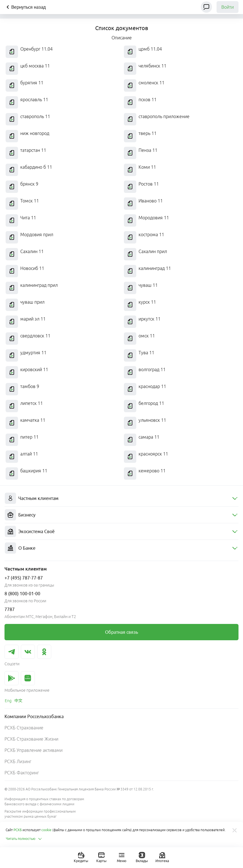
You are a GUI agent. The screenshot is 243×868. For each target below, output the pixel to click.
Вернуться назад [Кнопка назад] (25, 7)
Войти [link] (228, 7)
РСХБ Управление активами (34, 750)
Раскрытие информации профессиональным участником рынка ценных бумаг (40, 814)
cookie (46, 830)
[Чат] (206, 7)
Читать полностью (24, 839)
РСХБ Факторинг (22, 773)
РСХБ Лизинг (18, 761)
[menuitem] (121, 498)
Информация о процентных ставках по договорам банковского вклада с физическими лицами (44, 802)
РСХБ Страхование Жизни (31, 739)
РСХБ (18, 830)
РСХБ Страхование (24, 728)
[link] (121, 632)
